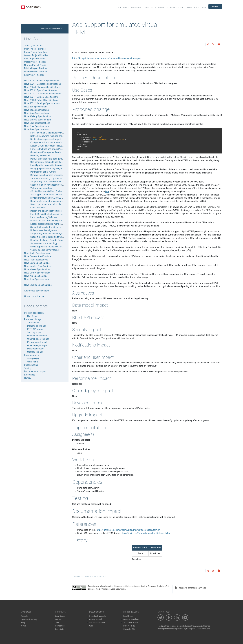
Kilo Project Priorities (34, 75)
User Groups (60, 616)
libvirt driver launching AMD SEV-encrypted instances (56, 198)
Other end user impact (38, 339)
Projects (24, 616)
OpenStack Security (29, 619)
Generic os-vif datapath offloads (46, 152)
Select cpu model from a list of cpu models (51, 204)
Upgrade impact (35, 352)
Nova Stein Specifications (36, 129)
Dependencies (31, 365)
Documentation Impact (35, 371)
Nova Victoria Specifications (38, 120)
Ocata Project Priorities (35, 62)
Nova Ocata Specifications (37, 263)
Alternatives (33, 323)
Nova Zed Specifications (36, 107)
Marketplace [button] (177, 7)
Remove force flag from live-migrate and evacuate (54, 175)
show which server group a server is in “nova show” (55, 178)
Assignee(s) (33, 358)
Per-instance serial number (43, 172)
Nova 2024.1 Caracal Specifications (41, 97)
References (30, 375)
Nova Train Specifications (36, 126)
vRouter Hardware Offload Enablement (49, 191)
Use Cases (32, 316)
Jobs (57, 623)
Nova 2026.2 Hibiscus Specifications (42, 81)
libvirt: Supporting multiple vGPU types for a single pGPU (57, 247)
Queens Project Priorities (36, 55)
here (107, 191)
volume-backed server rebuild (44, 250)
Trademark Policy (131, 623)
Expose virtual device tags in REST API (49, 146)
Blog (190, 7)
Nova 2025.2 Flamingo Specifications (42, 87)
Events (58, 619)
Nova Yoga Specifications (36, 110)
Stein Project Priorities (35, 49)
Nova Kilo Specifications (36, 276)
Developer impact (36, 349)
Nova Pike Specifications (36, 260)
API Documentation (97, 623)
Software (123, 7)
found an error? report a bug (190, 588)
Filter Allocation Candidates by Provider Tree (52, 133)
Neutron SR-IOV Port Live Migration (47, 221)
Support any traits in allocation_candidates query (54, 234)
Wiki (91, 626)
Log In (215, 7)
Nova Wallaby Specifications (38, 116)
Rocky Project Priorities (35, 52)
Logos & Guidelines (131, 619)
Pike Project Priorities (34, 59)
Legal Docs (128, 616)
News (23, 626)
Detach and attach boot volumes (46, 211)
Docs (197, 7)
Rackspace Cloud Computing (198, 629)
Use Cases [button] (136, 7)
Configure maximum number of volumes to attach (54, 142)
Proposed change (33, 319)
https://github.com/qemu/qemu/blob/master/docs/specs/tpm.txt (128, 530)
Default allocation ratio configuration (48, 159)
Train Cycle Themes (34, 46)
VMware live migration (41, 188)
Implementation (32, 355)
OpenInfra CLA (129, 629)
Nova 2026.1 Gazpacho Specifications (42, 84)
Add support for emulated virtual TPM (49, 195)
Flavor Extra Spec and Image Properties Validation (54, 149)
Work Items (33, 362)
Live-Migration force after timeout (46, 165)
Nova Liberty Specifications (37, 273)
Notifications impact (37, 336)
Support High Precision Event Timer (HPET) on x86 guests (58, 182)
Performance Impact (37, 342)
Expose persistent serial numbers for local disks (53, 224)
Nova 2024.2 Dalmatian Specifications (43, 94)
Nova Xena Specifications (36, 113)
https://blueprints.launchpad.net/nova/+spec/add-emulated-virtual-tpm (106, 58)
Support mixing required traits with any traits (52, 237)
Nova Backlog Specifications (38, 285)
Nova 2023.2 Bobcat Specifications (41, 100)
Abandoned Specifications (37, 291)
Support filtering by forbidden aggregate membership (56, 227)
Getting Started (96, 619)
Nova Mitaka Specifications (37, 269)
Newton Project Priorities (36, 65)
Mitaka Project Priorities (36, 68)
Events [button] (148, 7)
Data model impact (36, 326)
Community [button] (161, 7)
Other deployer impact (38, 345)
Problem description (34, 313)
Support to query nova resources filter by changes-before (58, 185)
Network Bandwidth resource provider (49, 136)
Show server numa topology (44, 243)
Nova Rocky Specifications (37, 253)
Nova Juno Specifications (36, 279)
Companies (60, 626)
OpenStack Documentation (50, 29)
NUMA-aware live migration (43, 230)
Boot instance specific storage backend (49, 139)
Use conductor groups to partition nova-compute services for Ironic (63, 162)
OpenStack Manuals (98, 616)
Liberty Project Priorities (36, 72)
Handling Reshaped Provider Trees (47, 240)
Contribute (60, 629)
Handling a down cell (40, 155)
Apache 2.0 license (202, 626)
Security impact (35, 332)
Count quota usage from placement (47, 201)
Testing (28, 368)
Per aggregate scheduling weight (46, 169)
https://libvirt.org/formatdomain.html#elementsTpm (146, 533)
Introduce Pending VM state (44, 217)
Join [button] (204, 7)
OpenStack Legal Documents (113, 589)
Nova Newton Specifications (38, 266)
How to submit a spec (35, 296)
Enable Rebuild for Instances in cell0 (48, 214)
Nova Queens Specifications (38, 256)
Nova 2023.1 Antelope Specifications (42, 103)
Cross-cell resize (38, 208)
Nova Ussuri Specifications (37, 123)
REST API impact (35, 329)
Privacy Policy (129, 626)
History (28, 378)
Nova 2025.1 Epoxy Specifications (41, 90)
